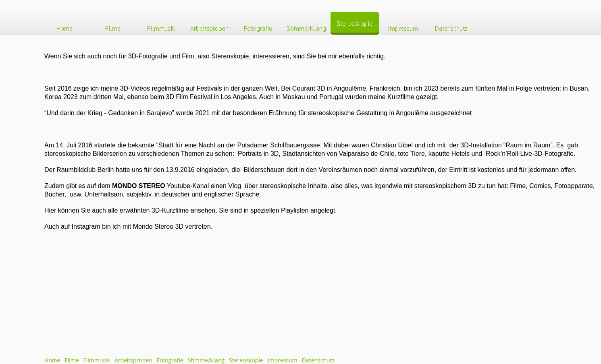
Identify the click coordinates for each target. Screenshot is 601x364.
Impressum (283, 360)
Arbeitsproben (133, 360)
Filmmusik (97, 360)
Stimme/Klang (206, 360)
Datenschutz (318, 360)
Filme (72, 360)
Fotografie (170, 360)
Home (52, 360)
